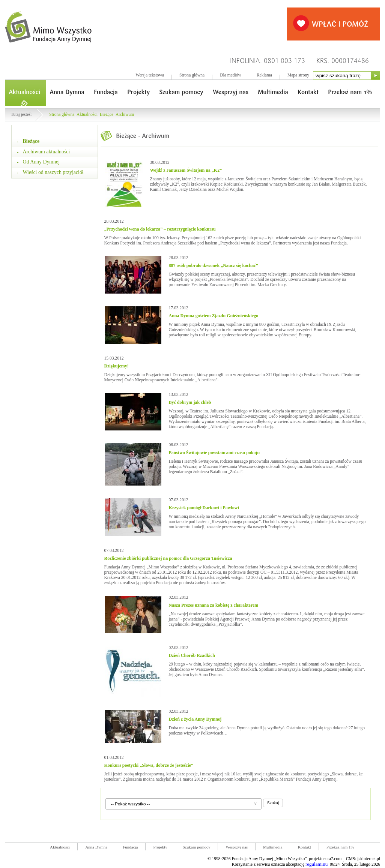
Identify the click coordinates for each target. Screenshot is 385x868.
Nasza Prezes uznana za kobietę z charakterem (214, 605)
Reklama (264, 75)
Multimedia (273, 847)
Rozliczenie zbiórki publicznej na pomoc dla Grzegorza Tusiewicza (168, 558)
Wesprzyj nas (237, 847)
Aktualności (87, 115)
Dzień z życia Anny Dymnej (195, 719)
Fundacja (130, 847)
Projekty (160, 847)
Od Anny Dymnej (41, 162)
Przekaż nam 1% (340, 847)
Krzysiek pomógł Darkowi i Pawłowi (204, 508)
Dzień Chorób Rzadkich (192, 655)
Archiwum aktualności (47, 152)
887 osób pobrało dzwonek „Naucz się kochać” (214, 265)
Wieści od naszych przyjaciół (53, 172)
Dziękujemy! (117, 366)
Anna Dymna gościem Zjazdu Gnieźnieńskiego (214, 316)
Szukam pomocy (197, 847)
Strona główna (192, 75)
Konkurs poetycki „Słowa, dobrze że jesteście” (149, 765)
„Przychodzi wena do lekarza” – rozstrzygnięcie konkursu (160, 229)
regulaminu (317, 864)
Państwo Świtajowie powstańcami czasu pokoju (214, 453)
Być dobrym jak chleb (190, 402)
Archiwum (125, 115)
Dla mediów (231, 75)
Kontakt (304, 847)
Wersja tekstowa (150, 75)
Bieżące (107, 115)
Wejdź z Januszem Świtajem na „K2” (186, 170)
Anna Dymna (96, 847)
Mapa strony (298, 75)
